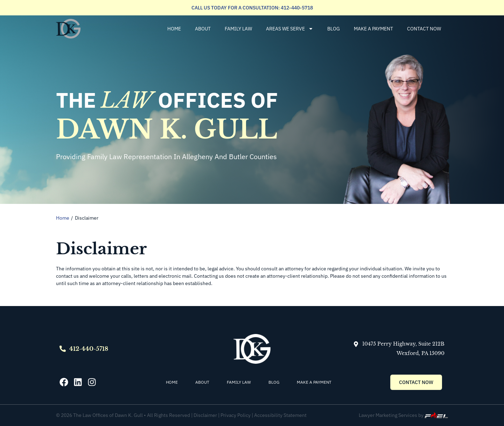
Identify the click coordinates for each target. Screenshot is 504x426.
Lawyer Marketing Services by (403, 415)
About (203, 29)
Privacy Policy (236, 415)
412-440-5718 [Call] (89, 349)
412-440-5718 (296, 8)
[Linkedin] (78, 382)
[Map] (356, 344)
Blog (334, 29)
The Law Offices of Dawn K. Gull (108, 415)
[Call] (63, 349)
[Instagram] (92, 382)
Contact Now (424, 29)
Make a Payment (373, 29)
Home (174, 29)
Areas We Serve (290, 29)
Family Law (238, 29)
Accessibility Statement (280, 415)
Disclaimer (205, 415)
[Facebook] (64, 382)
